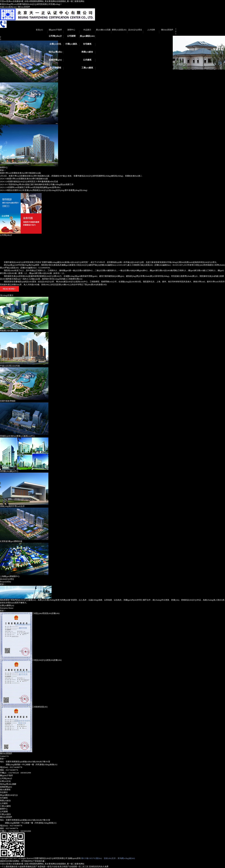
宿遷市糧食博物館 (8, 401)
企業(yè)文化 (55, 44)
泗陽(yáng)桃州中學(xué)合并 (12, 506)
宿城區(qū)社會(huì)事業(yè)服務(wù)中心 (17, 436)
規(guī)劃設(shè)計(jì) (87, 37)
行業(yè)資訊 (71, 44)
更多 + (3, 170)
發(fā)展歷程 (55, 68)
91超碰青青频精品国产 (28, 867)
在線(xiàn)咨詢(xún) (8, 7)
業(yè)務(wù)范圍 (103, 30)
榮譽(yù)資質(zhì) (119, 30)
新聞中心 (71, 30)
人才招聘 (151, 30)
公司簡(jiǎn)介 (55, 36)
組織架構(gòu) (55, 60)
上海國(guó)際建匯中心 (10, 576)
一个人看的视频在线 (9, 867)
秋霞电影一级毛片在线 (47, 867)
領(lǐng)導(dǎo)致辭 (55, 53)
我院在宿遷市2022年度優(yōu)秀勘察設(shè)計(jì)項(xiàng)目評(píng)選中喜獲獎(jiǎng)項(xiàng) (44, 190)
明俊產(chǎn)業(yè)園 (9, 331)
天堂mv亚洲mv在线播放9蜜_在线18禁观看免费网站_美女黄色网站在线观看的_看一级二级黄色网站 (42, 1)
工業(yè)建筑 (87, 68)
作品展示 (87, 30)
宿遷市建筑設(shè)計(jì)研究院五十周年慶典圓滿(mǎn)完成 (29, 182)
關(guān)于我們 (55, 30)
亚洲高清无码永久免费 (99, 867)
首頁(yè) (39, 30)
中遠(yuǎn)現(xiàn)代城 (10, 366)
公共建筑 (87, 60)
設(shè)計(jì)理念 (135, 30)
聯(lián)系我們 (24, 7)
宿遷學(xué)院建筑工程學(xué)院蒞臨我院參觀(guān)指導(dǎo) (30, 187)
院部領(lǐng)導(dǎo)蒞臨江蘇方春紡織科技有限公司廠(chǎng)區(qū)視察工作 (37, 184)
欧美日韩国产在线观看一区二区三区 (73, 867)
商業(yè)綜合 (87, 52)
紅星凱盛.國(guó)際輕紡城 (11, 541)
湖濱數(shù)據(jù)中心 (9, 471)
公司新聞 (71, 36)
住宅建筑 (87, 44)
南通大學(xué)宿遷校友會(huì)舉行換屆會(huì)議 (20, 173)
